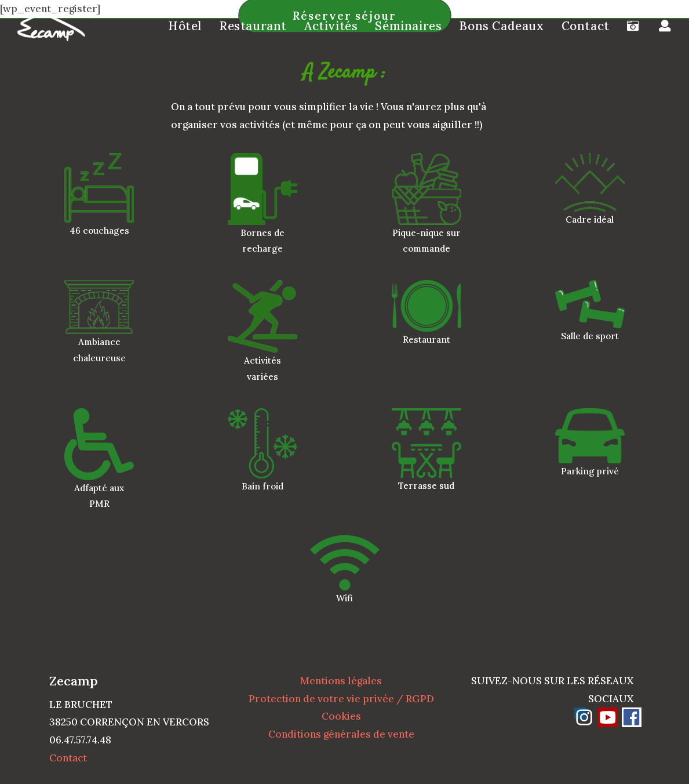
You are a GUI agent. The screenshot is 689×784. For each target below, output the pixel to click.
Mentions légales (341, 681)
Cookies (341, 716)
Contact (68, 758)
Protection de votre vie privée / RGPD (341, 699)
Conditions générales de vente (341, 734)
